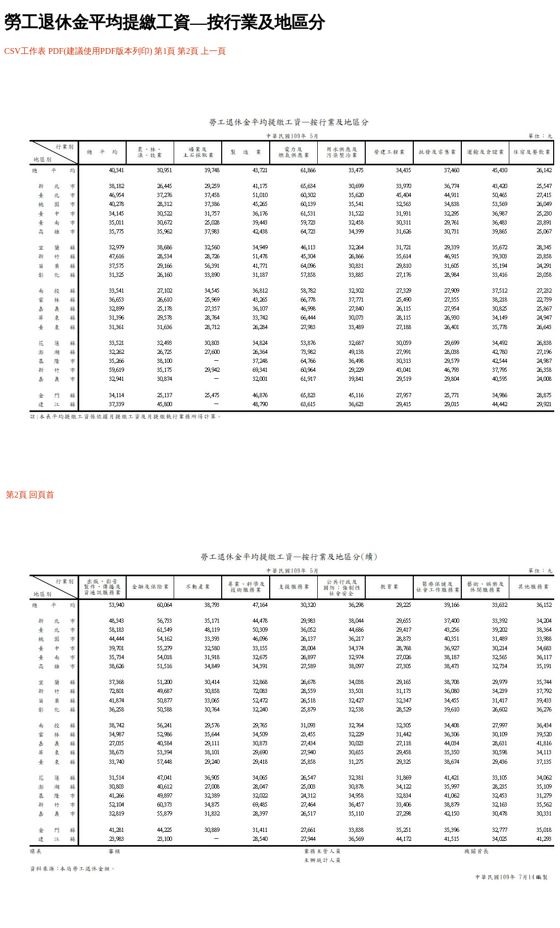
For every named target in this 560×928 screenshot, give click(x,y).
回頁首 (42, 495)
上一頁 (213, 51)
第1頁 (165, 51)
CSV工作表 (25, 51)
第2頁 (188, 51)
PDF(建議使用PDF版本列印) (100, 51)
